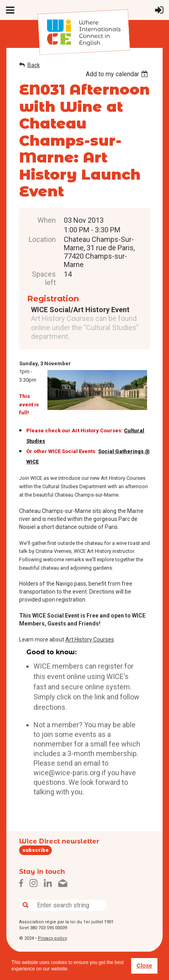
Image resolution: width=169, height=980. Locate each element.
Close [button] (144, 966)
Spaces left (44, 278)
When (47, 220)
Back (34, 65)
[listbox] (118, 74)
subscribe (35, 850)
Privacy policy (52, 938)
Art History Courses (90, 639)
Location (42, 239)
